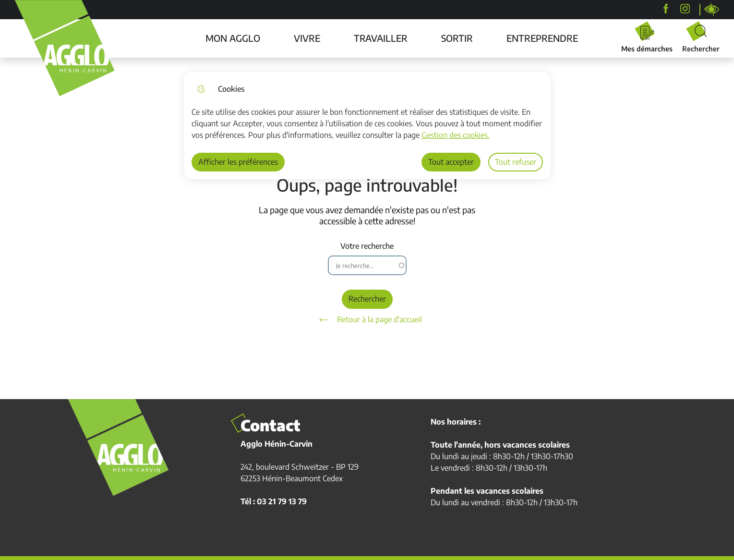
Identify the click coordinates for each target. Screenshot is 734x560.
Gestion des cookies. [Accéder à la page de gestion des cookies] (456, 135)
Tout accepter (451, 162)
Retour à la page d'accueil (367, 320)
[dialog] (367, 126)
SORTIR (457, 38)
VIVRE (307, 38)
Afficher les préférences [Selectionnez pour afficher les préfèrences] (238, 162)
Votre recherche (367, 246)
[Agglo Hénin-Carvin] (666, 9)
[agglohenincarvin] (685, 9)
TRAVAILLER (381, 38)
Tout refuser (516, 162)
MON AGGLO (233, 38)
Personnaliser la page (712, 10)
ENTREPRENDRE (542, 38)
